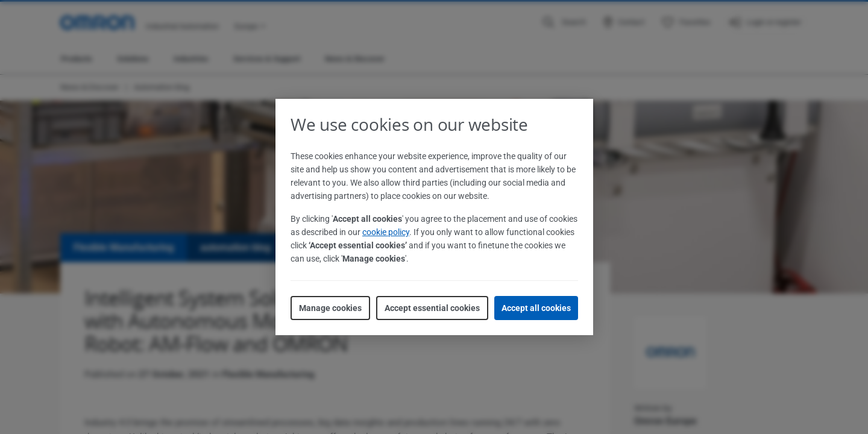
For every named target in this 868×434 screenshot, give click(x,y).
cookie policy (386, 232)
